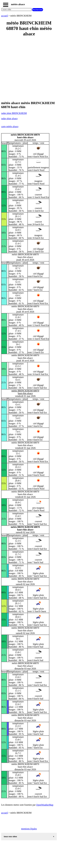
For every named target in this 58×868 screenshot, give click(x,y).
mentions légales (29, 829)
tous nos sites (10, 837)
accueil (4, 16)
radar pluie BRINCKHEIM (14, 113)
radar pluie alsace (9, 118)
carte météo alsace (10, 126)
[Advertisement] (29, 69)
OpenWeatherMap (45, 805)
